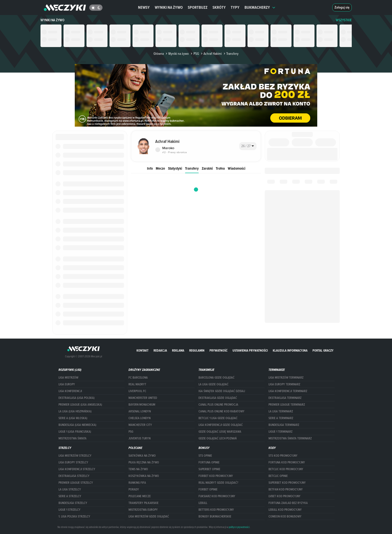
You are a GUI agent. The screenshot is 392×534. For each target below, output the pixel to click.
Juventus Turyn (139, 438)
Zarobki (207, 168)
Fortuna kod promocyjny (287, 462)
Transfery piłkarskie (143, 503)
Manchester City (140, 425)
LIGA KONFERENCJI (70, 391)
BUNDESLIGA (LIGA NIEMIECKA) (77, 425)
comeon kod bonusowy (285, 516)
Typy (235, 7)
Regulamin (197, 350)
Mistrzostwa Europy (143, 510)
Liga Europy (67, 384)
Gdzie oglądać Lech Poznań (217, 438)
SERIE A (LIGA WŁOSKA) (73, 418)
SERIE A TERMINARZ (281, 418)
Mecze (160, 168)
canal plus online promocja (218, 405)
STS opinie (205, 456)
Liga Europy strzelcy (73, 462)
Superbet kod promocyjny (287, 483)
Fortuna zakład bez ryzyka (288, 503)
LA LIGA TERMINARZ (281, 411)
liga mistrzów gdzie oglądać (149, 516)
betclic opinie (278, 476)
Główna (159, 54)
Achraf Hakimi (211, 54)
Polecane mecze (140, 496)
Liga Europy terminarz (284, 384)
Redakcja (160, 350)
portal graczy (323, 350)
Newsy (144, 7)
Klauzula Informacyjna (290, 350)
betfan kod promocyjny (286, 489)
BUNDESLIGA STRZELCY (73, 503)
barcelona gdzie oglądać (216, 378)
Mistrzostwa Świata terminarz (290, 438)
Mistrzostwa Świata (72, 438)
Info (150, 168)
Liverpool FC (137, 391)
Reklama (178, 350)
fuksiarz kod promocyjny (217, 496)
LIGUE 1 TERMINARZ (280, 432)
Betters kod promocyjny (216, 510)
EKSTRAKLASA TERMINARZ (285, 398)
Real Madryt (137, 384)
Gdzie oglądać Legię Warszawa (220, 432)
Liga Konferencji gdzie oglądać (221, 425)
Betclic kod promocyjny (286, 469)
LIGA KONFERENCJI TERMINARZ (288, 391)
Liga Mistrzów (68, 378)
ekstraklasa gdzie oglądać (218, 398)
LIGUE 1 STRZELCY (69, 510)
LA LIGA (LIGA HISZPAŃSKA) (75, 411)
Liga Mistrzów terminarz (286, 378)
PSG (194, 54)
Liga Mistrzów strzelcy (75, 456)
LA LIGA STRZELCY (70, 489)
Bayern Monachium (142, 405)
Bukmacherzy (260, 7)
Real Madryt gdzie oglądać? (218, 483)
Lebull (203, 503)
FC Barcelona (138, 378)
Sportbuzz (198, 7)
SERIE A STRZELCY (70, 496)
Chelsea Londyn (139, 418)
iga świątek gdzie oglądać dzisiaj (222, 391)
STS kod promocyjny (283, 456)
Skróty (219, 7)
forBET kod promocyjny (216, 476)
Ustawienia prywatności (250, 350)
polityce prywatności (239, 527)
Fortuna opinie (209, 462)
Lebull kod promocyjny (285, 510)
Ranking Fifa (137, 483)
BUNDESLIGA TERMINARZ (284, 425)
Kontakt (142, 350)
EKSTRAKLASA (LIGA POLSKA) (76, 398)
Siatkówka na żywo (142, 456)
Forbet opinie (208, 489)
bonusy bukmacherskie (215, 516)
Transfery (192, 168)
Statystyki (175, 168)
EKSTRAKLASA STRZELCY (74, 476)
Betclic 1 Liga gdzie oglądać (218, 418)
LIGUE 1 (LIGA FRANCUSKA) (75, 432)
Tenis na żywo (138, 469)
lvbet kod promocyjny (284, 496)
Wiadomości (236, 168)
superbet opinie (209, 469)
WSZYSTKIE (344, 20)
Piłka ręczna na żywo (144, 462)
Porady (134, 489)
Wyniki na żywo (169, 7)
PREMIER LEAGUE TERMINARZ (287, 405)
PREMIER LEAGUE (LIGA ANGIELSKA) (80, 405)
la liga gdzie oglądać (213, 384)
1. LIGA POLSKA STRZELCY (74, 516)
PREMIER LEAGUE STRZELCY (76, 483)
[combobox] (248, 146)
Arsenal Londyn (140, 411)
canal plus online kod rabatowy (221, 411)
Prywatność (218, 350)
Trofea (220, 168)
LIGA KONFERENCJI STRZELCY (77, 469)
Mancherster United (143, 398)
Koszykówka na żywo (144, 476)
